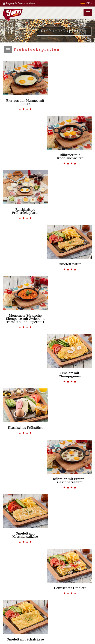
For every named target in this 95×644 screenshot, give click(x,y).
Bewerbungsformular (48, 584)
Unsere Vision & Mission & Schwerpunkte (48, 537)
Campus (48, 577)
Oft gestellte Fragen (48, 588)
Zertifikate (47, 554)
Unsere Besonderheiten (48, 544)
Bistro (47, 574)
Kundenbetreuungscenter (48, 607)
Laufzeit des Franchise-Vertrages (48, 581)
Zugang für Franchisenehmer (21, 3)
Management (48, 551)
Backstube (48, 570)
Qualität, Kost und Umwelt (48, 547)
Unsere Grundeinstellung (48, 540)
